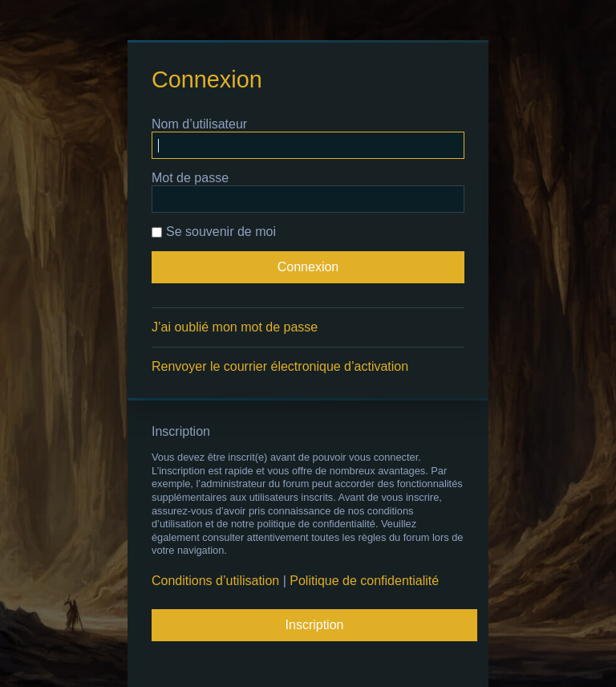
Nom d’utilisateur (199, 124)
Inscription (315, 625)
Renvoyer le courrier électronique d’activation (280, 366)
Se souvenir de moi (214, 232)
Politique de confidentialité (364, 581)
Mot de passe (190, 178)
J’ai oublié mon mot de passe (235, 327)
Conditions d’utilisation (215, 581)
